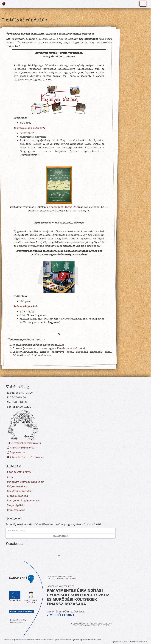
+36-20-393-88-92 (22, 448)
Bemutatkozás (16, 510)
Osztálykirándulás (20, 491)
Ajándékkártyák (18, 496)
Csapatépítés (16, 505)
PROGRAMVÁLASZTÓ (19, 472)
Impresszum (18, 452)
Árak (10, 477)
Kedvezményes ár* (25, 306)
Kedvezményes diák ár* (29, 128)
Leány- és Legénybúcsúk (23, 501)
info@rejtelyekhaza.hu (26, 443)
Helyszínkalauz (17, 486)
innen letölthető (62, 207)
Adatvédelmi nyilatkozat (27, 457)
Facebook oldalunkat (71, 348)
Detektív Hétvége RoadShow (25, 482)
